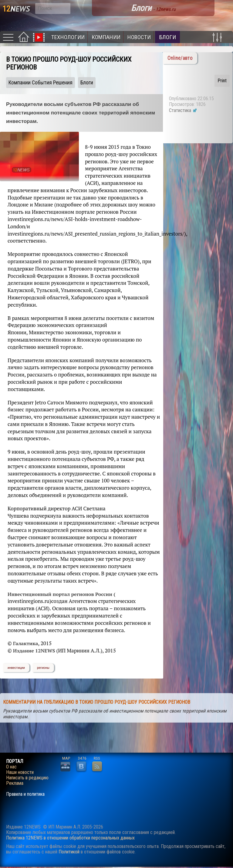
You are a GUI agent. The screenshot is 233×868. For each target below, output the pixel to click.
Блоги (168, 37)
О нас (11, 767)
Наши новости (20, 772)
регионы (43, 668)
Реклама (15, 783)
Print (222, 81)
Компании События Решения (41, 83)
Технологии (68, 37)
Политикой (69, 852)
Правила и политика (25, 794)
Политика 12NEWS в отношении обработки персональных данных (70, 838)
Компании (106, 37)
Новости (139, 37)
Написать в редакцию (27, 778)
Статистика (183, 110)
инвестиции (16, 668)
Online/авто (180, 58)
